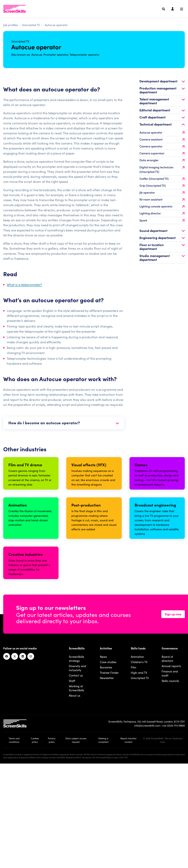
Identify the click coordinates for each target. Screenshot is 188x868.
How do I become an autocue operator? (64, 429)
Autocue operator (162, 139)
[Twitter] (15, 756)
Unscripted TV (31, 25)
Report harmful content (128, 840)
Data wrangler (162, 167)
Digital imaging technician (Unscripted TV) (162, 176)
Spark (162, 227)
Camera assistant (162, 146)
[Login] (173, 9)
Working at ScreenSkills (76, 788)
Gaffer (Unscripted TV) (162, 185)
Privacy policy (52, 840)
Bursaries (106, 767)
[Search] (164, 9)
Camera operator (162, 153)
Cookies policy (35, 840)
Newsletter (107, 778)
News (103, 757)
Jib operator (162, 199)
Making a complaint (103, 840)
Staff (72, 781)
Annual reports (171, 766)
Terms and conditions (14, 840)
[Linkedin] (23, 756)
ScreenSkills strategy (76, 759)
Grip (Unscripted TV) (162, 192)
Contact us (76, 775)
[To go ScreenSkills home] (14, 9)
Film (133, 767)
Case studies (108, 762)
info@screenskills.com (147, 825)
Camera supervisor (162, 160)
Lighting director (162, 220)
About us (75, 795)
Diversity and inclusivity (77, 768)
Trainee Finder (109, 772)
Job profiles (11, 25)
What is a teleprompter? (24, 291)
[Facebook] (7, 756)
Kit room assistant (162, 206)
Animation (137, 757)
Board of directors (167, 759)
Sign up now (173, 714)
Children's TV (139, 762)
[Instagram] (31, 756)
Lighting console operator (162, 213)
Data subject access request (76, 840)
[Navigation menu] (182, 9)
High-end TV (139, 772)
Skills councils (170, 781)
